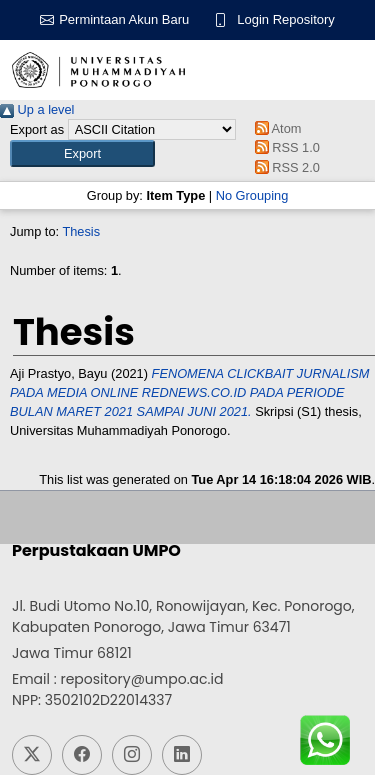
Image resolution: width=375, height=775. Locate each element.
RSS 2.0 (284, 167)
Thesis (81, 231)
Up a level (37, 109)
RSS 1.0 (284, 147)
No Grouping (252, 195)
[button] (82, 153)
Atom (274, 128)
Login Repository (286, 19)
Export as (37, 129)
